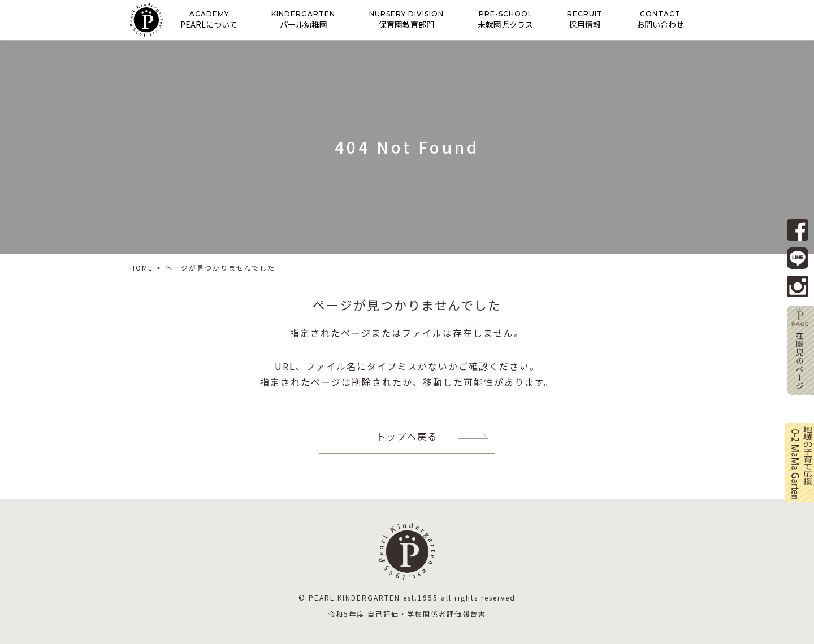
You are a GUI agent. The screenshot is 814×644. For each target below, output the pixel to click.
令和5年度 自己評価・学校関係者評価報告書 (407, 614)
